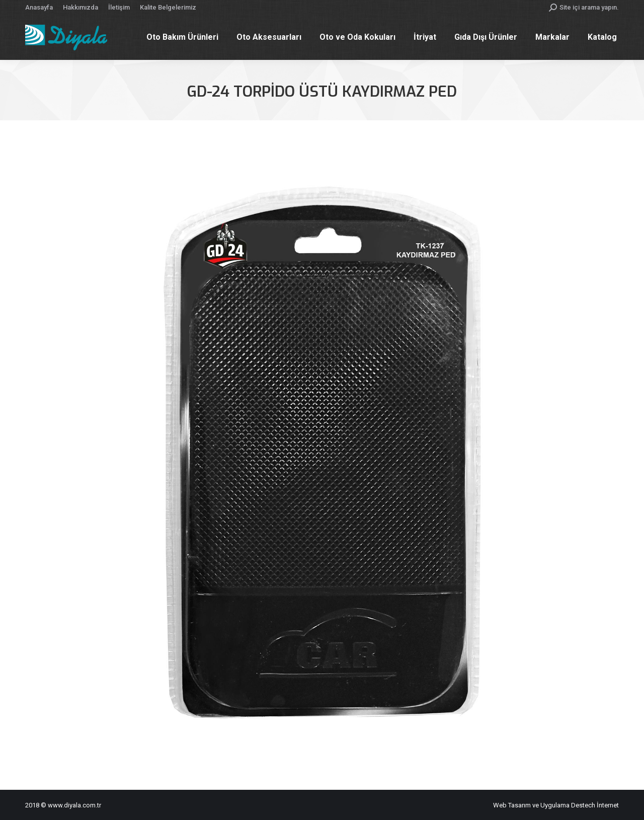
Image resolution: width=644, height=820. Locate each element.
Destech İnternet (595, 805)
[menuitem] (39, 7)
